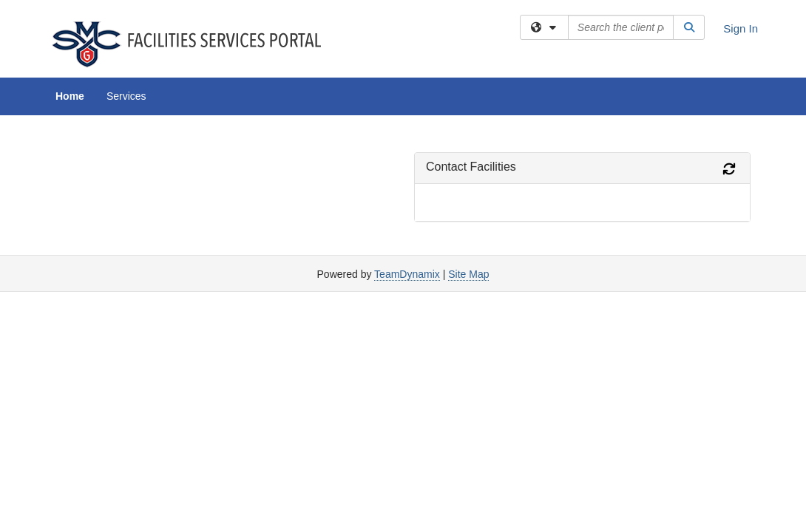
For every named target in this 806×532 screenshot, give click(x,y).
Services (126, 96)
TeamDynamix (407, 159)
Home (70, 96)
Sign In (741, 28)
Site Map (468, 159)
